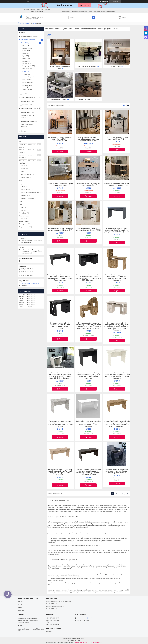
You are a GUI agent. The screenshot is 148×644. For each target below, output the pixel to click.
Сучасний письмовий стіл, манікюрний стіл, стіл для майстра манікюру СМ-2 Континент (60, 326)
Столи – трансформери (87, 66)
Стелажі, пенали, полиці (27, 49)
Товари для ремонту (89, 29)
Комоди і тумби (27, 66)
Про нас (116, 29)
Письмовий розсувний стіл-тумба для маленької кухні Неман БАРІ (60, 229)
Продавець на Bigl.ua (74, 640)
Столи (24, 71)
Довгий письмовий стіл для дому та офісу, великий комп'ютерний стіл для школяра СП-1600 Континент (60, 472)
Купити (61, 151)
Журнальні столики (58, 99)
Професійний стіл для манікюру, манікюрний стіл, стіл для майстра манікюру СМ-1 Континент (117, 278)
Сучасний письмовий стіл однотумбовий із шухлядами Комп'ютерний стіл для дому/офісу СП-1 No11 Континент (60, 376)
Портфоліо (21, 610)
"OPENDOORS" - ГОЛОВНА (53, 29)
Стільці (25, 74)
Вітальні (25, 46)
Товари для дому (104, 29)
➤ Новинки (23, 33)
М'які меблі (26, 80)
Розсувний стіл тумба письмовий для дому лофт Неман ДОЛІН (117, 185)
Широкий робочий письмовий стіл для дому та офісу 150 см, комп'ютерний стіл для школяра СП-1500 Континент (117, 424)
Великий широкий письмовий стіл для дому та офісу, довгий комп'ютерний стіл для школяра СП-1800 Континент (88, 472)
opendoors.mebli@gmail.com (30, 283)
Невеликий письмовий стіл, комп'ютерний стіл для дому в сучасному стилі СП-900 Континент (88, 376)
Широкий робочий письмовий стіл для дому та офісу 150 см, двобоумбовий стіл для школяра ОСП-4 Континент (88, 278)
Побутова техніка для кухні (27, 117)
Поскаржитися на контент (80, 642)
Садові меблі (26, 83)
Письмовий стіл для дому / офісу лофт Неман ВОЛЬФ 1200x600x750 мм (60, 139)
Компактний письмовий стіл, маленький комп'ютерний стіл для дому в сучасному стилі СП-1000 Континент (117, 376)
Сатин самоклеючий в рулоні (27, 126)
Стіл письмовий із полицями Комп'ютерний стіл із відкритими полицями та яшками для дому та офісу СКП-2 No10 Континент (88, 326)
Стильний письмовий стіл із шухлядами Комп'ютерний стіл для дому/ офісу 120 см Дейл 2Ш (117, 230)
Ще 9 (22, 180)
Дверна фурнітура (26, 98)
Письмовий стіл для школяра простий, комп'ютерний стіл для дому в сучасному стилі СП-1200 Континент (60, 424)
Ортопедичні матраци (26, 62)
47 (123, 493)
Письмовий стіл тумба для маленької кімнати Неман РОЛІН (88, 229)
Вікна (71, 29)
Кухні (24, 56)
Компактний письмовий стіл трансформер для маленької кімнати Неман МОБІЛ (88, 139)
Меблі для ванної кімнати (28, 86)
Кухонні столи (115, 66)
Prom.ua (83, 639)
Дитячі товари (25, 105)
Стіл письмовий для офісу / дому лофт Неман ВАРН (60, 185)
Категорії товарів (26, 23)
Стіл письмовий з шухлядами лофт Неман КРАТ (88, 185)
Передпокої (26, 69)
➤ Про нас (22, 131)
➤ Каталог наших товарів (27, 40)
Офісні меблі (26, 77)
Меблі (34, 23)
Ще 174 (23, 201)
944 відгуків (105, 1)
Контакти (21, 604)
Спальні (25, 59)
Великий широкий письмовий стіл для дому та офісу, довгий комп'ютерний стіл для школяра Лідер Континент (60, 278)
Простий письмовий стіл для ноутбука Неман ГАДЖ (117, 138)
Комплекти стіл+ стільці (87, 99)
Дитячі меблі (26, 90)
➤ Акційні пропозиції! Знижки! (28, 36)
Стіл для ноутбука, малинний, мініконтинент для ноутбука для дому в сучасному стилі (117, 471)
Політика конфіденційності (95, 642)
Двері (65, 29)
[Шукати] (94, 17)
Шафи (24, 53)
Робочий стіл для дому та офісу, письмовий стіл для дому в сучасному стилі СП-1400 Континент (88, 424)
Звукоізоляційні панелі (28, 121)
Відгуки (20, 607)
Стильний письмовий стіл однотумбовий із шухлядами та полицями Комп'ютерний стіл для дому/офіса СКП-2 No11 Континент (117, 327)
